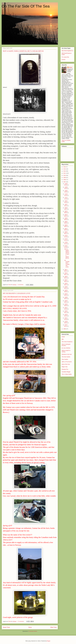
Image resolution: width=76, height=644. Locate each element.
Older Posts (53, 627)
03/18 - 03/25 (66, 305)
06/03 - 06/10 (66, 277)
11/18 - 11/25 (66, 195)
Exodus (64, 60)
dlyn (63, 339)
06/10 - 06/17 (66, 274)
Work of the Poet (66, 364)
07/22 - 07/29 (66, 236)
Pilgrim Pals (65, 367)
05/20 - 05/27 (66, 284)
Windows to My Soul (67, 354)
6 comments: (21, 285)
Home (30, 627)
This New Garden (66, 357)
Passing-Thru (65, 369)
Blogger (48, 641)
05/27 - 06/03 (66, 281)
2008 (65, 180)
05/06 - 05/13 (66, 288)
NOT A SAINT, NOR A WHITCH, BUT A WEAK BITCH (23, 51)
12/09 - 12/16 (66, 188)
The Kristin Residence (67, 342)
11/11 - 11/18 (66, 198)
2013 (65, 169)
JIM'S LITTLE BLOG (67, 362)
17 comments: (21, 621)
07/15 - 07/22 (66, 240)
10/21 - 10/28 (66, 202)
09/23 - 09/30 (66, 212)
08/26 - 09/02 (66, 226)
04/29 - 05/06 (66, 291)
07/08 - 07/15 (66, 243)
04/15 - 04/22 (66, 295)
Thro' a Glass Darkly (67, 374)
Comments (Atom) (33, 631)
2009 (65, 178)
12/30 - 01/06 (66, 184)
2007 (65, 182)
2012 (65, 171)
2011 (65, 173)
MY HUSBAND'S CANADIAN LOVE (17, 293)
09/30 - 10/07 (66, 208)
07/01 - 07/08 (66, 246)
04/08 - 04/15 (66, 298)
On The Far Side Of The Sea (26, 6)
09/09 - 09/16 (66, 219)
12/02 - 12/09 (66, 191)
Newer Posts (6, 627)
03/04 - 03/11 (66, 312)
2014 (65, 167)
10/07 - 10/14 (66, 205)
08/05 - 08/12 (66, 233)
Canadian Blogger (66, 372)
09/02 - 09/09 (66, 222)
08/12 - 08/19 (66, 229)
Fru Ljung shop (65, 57)
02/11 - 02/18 (66, 319)
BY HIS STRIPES (66, 348)
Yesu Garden (65, 359)
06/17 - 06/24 (66, 270)
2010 (65, 175)
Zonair (63, 337)
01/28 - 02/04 (66, 322)
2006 (65, 329)
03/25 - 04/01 (66, 301)
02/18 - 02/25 (66, 315)
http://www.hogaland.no (67, 51)
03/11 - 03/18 (66, 308)
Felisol (71, 67)
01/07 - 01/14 (66, 326)
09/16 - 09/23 (66, 215)
